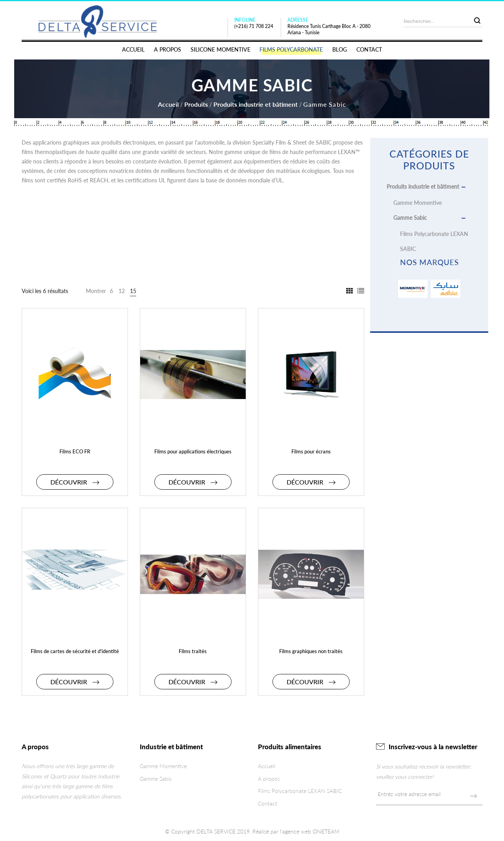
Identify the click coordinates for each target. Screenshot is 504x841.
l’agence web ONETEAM (310, 831)
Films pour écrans (311, 451)
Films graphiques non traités (311, 651)
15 (133, 291)
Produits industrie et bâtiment (256, 104)
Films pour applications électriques (193, 451)
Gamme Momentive (418, 203)
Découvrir (75, 482)
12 (122, 291)
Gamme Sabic (410, 218)
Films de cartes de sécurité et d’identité (75, 651)
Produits (196, 104)
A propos (269, 779)
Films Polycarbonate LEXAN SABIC (300, 791)
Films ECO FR (75, 451)
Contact (268, 803)
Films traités (193, 651)
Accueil (168, 104)
